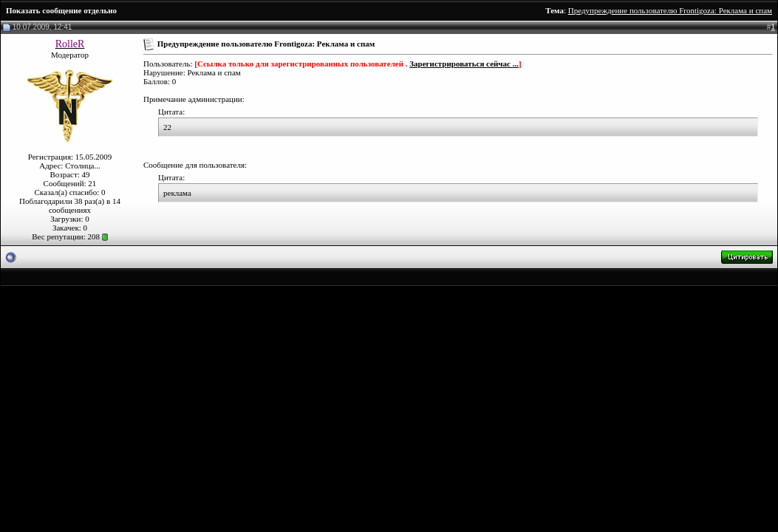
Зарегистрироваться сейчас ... (464, 64)
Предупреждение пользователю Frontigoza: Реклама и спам (670, 10)
